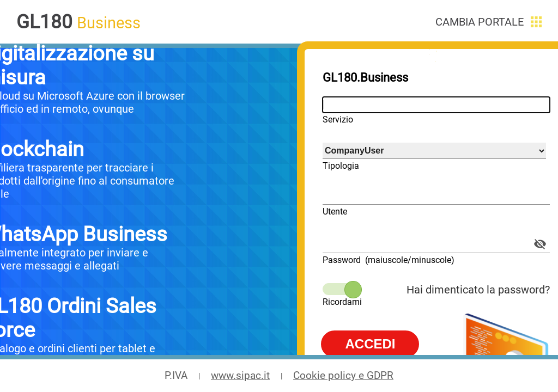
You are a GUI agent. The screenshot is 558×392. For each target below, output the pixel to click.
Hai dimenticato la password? (478, 290)
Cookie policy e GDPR (343, 376)
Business (109, 23)
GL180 (44, 22)
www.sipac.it (240, 376)
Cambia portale (480, 22)
